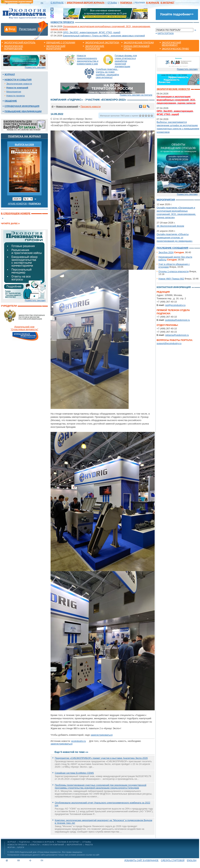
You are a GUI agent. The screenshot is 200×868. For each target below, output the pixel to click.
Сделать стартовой (173, 860)
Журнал (10, 74)
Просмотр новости (91, 106)
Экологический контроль (20, 43)
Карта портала (166, 33)
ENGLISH (192, 860)
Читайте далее (9, 223)
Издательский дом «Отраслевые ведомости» (40, 852)
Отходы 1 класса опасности (174, 271)
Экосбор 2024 (166, 252)
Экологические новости (19, 84)
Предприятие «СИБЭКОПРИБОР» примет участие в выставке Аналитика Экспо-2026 (101, 758)
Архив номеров (17, 204)
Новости (35, 845)
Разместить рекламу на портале (136, 95)
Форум (11, 847)
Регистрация (27, 29)
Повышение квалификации (23, 111)
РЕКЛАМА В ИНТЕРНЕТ (68, 842)
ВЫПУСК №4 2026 (24, 145)
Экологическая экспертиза (102, 43)
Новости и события (18, 80)
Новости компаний (17, 88)
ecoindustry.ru (79, 741)
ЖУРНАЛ (12, 842)
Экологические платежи (139, 43)
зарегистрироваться (102, 735)
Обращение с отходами (61, 43)
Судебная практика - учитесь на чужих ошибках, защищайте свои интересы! (107, 73)
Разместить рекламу (35, 67)
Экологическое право (175, 49)
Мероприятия (14, 92)
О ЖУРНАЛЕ (57, 3)
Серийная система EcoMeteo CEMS (74, 773)
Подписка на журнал (24, 136)
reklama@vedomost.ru (177, 335)
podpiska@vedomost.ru (178, 320)
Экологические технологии (95, 47)
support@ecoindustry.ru (169, 343)
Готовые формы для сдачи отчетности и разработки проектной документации (126, 61)
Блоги (21, 847)
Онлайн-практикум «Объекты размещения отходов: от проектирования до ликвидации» (175, 238)
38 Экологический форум (170, 226)
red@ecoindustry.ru (175, 305)
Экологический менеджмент (171, 44)
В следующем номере (16, 213)
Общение (11, 101)
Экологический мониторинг (56, 47)
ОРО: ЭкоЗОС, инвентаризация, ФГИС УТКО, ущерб (92, 32)
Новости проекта (62, 22)
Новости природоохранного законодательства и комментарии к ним (88, 60)
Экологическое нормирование (14, 47)
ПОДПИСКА (24, 842)
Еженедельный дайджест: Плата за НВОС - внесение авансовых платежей (104, 36)
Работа (89, 845)
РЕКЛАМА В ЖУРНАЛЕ (43, 842)
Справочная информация (22, 106)
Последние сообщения (172, 248)
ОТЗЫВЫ (112, 3)
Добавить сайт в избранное (141, 860)
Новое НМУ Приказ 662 (171, 279)
